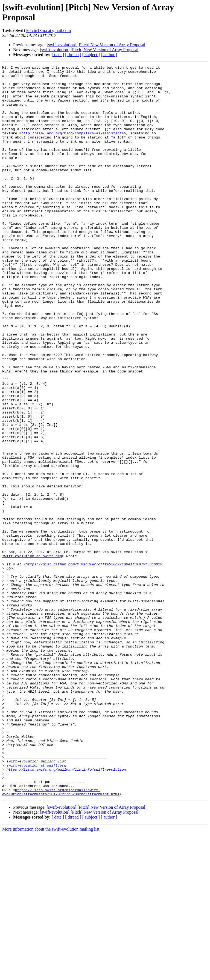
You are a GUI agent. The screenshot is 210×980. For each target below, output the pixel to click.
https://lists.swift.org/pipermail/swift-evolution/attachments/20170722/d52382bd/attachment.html (61, 938)
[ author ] (109, 55)
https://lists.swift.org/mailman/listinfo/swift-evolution (66, 910)
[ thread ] (73, 55)
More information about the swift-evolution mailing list (51, 975)
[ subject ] (91, 55)
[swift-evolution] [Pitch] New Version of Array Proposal (96, 45)
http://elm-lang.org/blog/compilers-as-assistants (72, 147)
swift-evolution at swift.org (32, 654)
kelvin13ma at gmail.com (49, 31)
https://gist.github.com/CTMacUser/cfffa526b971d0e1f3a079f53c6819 (94, 664)
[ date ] (58, 55)
